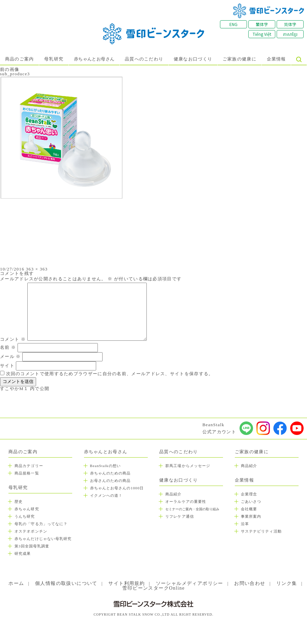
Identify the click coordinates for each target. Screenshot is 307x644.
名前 (8, 347)
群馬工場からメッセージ (188, 466)
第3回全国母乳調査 (32, 546)
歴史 (19, 501)
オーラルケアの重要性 (186, 501)
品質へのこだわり (144, 59)
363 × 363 (37, 269)
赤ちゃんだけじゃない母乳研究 (43, 539)
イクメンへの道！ (106, 495)
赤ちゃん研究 (27, 509)
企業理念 (249, 494)
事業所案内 (251, 516)
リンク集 (287, 583)
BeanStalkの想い (105, 466)
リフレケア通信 (180, 516)
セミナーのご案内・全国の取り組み (192, 509)
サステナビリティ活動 (261, 531)
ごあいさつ (251, 501)
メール (10, 356)
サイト (7, 366)
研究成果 (23, 553)
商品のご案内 (20, 59)
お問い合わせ (250, 583)
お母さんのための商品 (110, 481)
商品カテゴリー (29, 466)
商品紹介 (173, 494)
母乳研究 (54, 59)
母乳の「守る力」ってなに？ (41, 524)
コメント (13, 339)
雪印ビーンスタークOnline (153, 588)
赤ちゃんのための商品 (110, 473)
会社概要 (249, 509)
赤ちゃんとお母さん (94, 59)
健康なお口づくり (193, 59)
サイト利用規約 (127, 583)
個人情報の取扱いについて (66, 583)
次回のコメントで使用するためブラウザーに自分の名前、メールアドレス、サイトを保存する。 (110, 374)
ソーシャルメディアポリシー (190, 583)
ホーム (16, 583)
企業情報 (276, 59)
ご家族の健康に (240, 59)
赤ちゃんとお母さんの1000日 (117, 488)
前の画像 (10, 69)
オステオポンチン (31, 531)
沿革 (245, 524)
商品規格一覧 (27, 473)
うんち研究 (25, 516)
